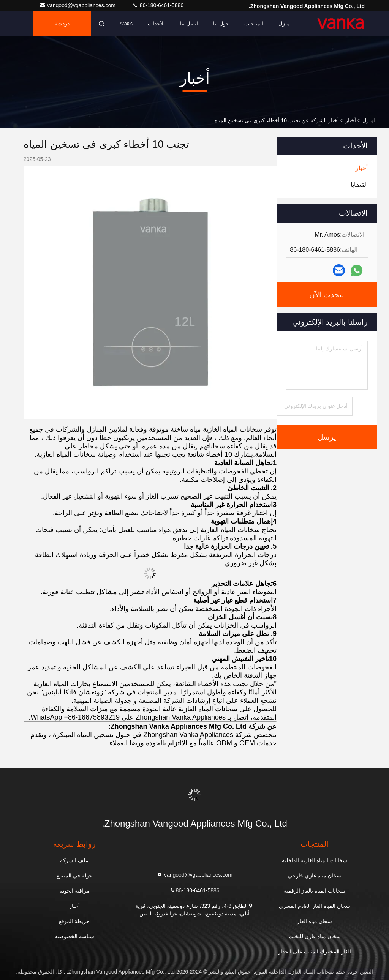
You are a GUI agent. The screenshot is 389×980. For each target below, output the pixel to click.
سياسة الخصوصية (74, 936)
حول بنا (221, 24)
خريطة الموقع (74, 921)
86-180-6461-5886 (158, 5)
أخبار (351, 120)
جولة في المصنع (74, 876)
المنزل (370, 120)
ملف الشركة (74, 860)
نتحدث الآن (327, 295)
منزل (284, 24)
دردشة (62, 24)
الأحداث (156, 24)
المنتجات (254, 24)
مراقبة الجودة (74, 891)
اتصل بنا (189, 24)
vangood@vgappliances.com (78, 5)
